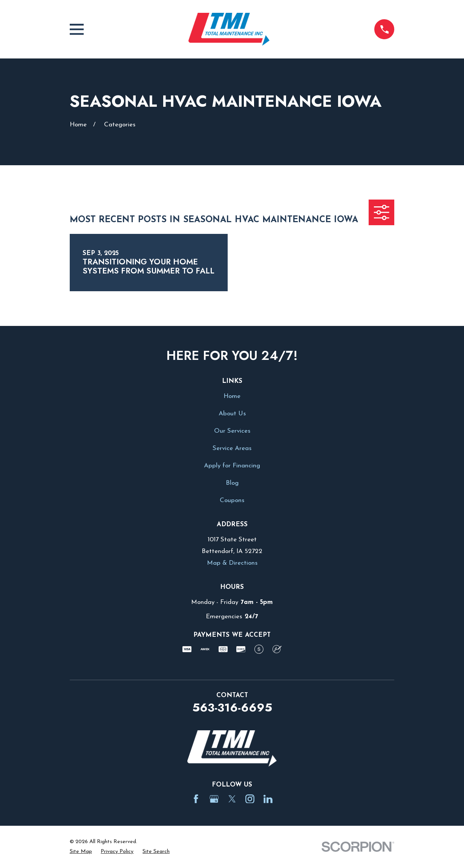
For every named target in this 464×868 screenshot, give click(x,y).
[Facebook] (196, 799)
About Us (232, 414)
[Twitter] (232, 799)
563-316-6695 (232, 707)
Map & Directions (232, 563)
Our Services (232, 431)
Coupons (232, 500)
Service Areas (232, 448)
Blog (232, 483)
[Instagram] (250, 799)
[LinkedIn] (268, 799)
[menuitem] (81, 852)
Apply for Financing (232, 466)
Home (232, 396)
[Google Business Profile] (214, 799)
